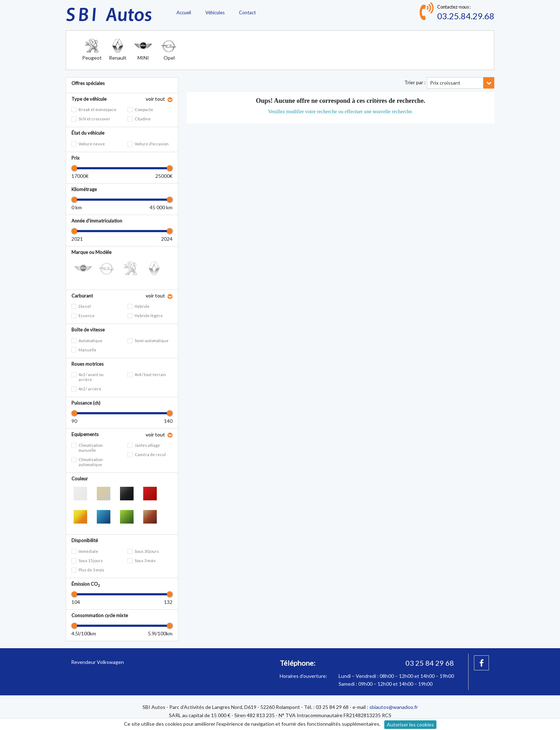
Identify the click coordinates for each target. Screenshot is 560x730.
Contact (247, 12)
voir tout (156, 99)
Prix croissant (445, 83)
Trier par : (415, 82)
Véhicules (215, 12)
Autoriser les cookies (410, 724)
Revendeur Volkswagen (97, 662)
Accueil (184, 12)
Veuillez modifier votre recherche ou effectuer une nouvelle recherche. (340, 111)
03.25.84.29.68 (466, 16)
